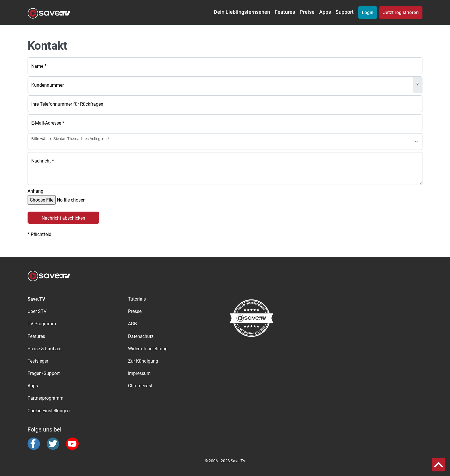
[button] (439, 465)
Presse (135, 311)
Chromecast (140, 386)
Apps (325, 12)
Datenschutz (141, 336)
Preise (307, 12)
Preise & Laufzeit (45, 349)
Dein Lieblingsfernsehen (242, 12)
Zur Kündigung (143, 361)
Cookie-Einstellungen (49, 411)
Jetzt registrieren (401, 12)
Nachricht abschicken (63, 218)
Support (345, 12)
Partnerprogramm (45, 398)
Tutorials (137, 299)
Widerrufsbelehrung (148, 349)
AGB (132, 324)
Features (285, 12)
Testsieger (38, 361)
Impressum (139, 373)
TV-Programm (42, 324)
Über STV (37, 311)
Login (368, 12)
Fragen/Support (44, 373)
